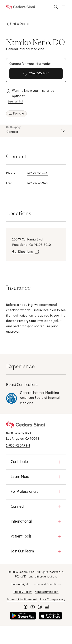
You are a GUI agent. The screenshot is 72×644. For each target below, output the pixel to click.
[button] (36, 462)
